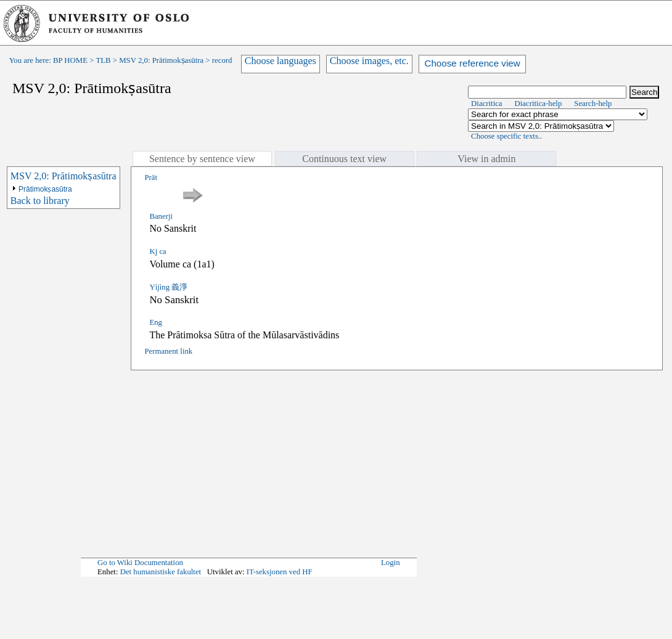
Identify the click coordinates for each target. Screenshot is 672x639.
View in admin (486, 159)
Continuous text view (344, 159)
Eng (156, 322)
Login (391, 563)
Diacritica (486, 104)
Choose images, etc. (369, 61)
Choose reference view (472, 63)
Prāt (151, 177)
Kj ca (158, 251)
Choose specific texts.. (506, 136)
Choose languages (281, 61)
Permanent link (168, 351)
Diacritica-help (539, 104)
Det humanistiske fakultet (161, 572)
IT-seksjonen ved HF (280, 572)
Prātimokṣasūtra (45, 189)
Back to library (40, 201)
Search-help (593, 104)
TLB (103, 60)
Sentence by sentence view (202, 159)
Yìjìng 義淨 (168, 287)
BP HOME (70, 60)
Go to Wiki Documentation (140, 563)
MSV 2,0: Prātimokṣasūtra (161, 60)
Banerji (161, 216)
